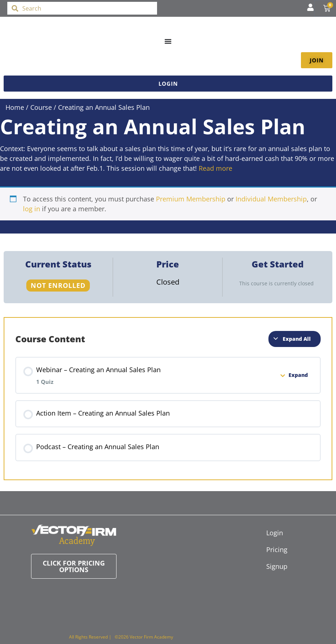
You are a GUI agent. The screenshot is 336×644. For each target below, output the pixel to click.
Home (15, 107)
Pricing (270, 549)
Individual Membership (271, 199)
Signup (270, 566)
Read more (215, 168)
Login (270, 533)
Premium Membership (191, 199)
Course (41, 107)
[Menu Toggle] (168, 41)
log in (32, 209)
